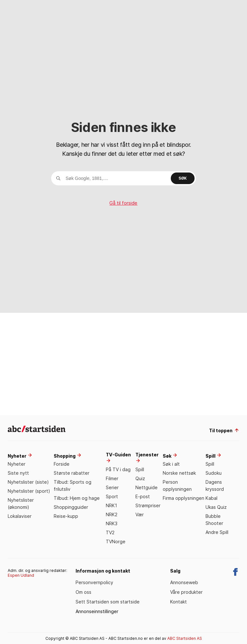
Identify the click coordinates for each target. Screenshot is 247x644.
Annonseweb (184, 582)
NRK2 (112, 514)
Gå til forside (123, 203)
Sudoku (214, 473)
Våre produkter (186, 592)
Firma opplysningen (183, 498)
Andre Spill (217, 532)
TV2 (110, 532)
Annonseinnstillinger (97, 611)
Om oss (83, 592)
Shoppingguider (71, 507)
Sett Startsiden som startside (108, 602)
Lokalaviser (20, 516)
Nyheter (17, 464)
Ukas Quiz (216, 507)
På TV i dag (118, 469)
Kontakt (178, 602)
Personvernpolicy (94, 582)
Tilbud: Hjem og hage (77, 498)
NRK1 (111, 505)
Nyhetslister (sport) (29, 491)
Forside (62, 464)
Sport (112, 496)
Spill (140, 469)
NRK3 (112, 523)
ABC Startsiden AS (185, 638)
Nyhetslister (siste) (28, 482)
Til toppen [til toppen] (224, 430)
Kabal (211, 498)
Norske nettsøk (179, 473)
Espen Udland (21, 575)
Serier (112, 487)
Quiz (140, 478)
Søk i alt (171, 464)
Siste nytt (18, 473)
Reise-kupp (66, 516)
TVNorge (116, 541)
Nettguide (146, 487)
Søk (183, 178)
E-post (143, 496)
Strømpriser (148, 505)
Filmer (112, 478)
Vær (140, 514)
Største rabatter (72, 473)
